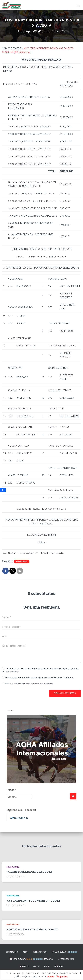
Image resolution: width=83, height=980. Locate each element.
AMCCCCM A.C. (19, 818)
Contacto (59, 966)
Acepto (51, 976)
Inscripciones (22, 561)
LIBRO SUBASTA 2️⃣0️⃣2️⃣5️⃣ (64, 952)
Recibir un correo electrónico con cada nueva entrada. (29, 684)
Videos (36, 966)
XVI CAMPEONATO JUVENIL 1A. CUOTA (33, 901)
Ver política (62, 976)
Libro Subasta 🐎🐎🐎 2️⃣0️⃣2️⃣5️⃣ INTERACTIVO (31, 959)
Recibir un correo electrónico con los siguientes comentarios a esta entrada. (39, 677)
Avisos (24, 966)
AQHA (47, 966)
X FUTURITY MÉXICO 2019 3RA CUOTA (33, 929)
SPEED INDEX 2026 (66, 959)
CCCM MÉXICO (12, 952)
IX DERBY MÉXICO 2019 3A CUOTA (29, 872)
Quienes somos (39, 952)
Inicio (25, 952)
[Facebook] (3, 490)
